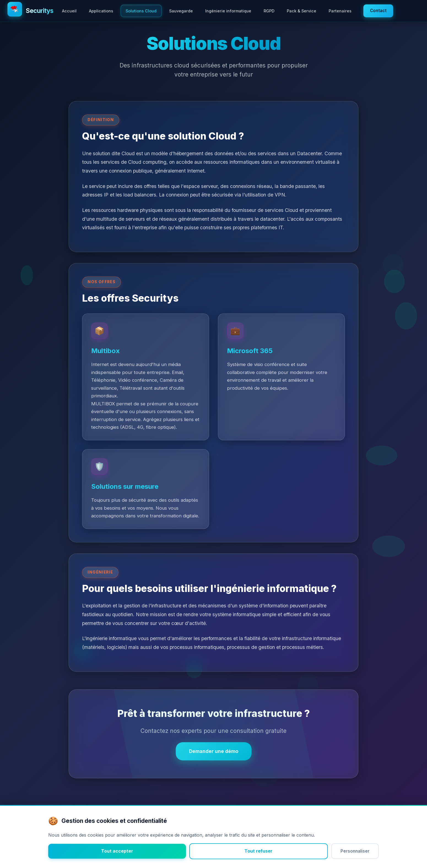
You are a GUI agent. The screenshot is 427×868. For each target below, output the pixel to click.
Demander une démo (214, 751)
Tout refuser (258, 851)
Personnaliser (355, 851)
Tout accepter (117, 851)
